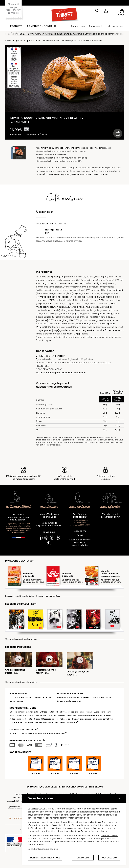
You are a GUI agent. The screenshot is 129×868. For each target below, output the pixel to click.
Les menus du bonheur (41, 26)
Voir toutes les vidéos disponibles (21, 682)
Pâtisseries (65, 719)
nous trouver (49, 507)
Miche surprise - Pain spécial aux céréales (82, 41)
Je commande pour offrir (69, 701)
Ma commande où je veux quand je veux (49, 524)
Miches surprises (51, 41)
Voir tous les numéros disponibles (21, 639)
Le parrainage (16, 701)
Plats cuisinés (16, 715)
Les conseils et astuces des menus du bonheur (44, 733)
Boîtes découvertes (33, 722)
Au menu (14, 733)
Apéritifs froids (33, 41)
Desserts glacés (50, 719)
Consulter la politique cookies (43, 849)
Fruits (29, 719)
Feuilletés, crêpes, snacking (70, 712)
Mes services (78, 26)
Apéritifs (19, 41)
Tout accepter (109, 858)
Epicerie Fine (16, 722)
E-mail (80, 535)
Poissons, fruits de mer (36, 715)
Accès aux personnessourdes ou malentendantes (80, 542)
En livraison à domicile (20, 697)
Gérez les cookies (20, 798)
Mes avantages (116, 26)
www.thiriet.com (80, 809)
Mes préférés (96, 26)
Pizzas (89, 712)
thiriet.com (20, 794)
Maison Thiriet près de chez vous (49, 516)
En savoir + (66, 745)
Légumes (72, 715)
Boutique (49, 722)
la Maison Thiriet (18, 507)
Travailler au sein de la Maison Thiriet (111, 516)
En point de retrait (42, 697)
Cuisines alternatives (103, 719)
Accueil (9, 41)
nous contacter (80, 507)
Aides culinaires (17, 719)
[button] (106, 12)
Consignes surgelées (79, 697)
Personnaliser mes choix (45, 858)
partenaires (101, 809)
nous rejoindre (111, 507)
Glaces (37, 719)
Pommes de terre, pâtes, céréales (94, 715)
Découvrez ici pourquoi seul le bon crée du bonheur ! (18, 517)
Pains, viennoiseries (82, 719)
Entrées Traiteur (48, 712)
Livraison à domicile (101, 697)
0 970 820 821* (80, 517)
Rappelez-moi (80, 531)
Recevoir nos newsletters (48, 596)
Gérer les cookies (109, 836)
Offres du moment (19, 712)
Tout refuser (83, 858)
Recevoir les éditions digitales (19, 596)
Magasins (62, 697)
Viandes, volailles (57, 715)
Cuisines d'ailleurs (102, 712)
